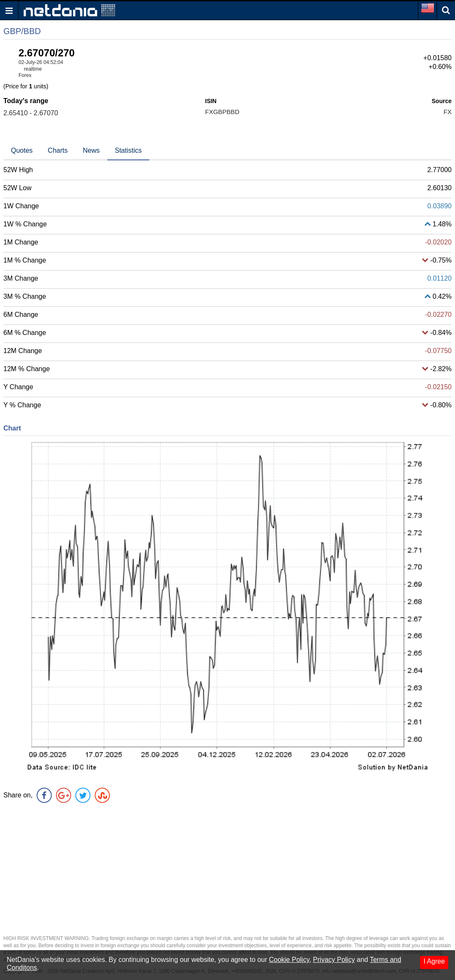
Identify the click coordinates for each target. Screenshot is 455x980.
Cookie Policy (289, 960)
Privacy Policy (334, 960)
